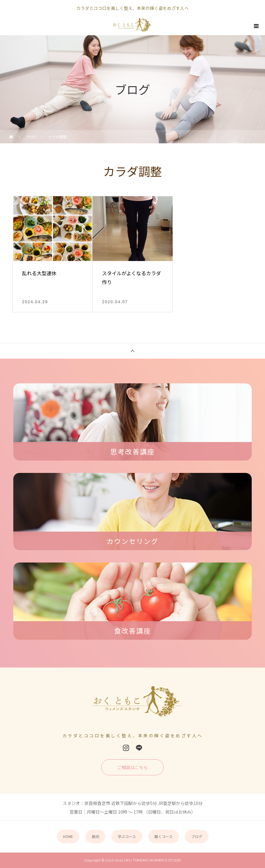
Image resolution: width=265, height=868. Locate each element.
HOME (68, 836)
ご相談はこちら (132, 767)
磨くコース (164, 836)
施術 (95, 836)
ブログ (197, 836)
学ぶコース (127, 836)
